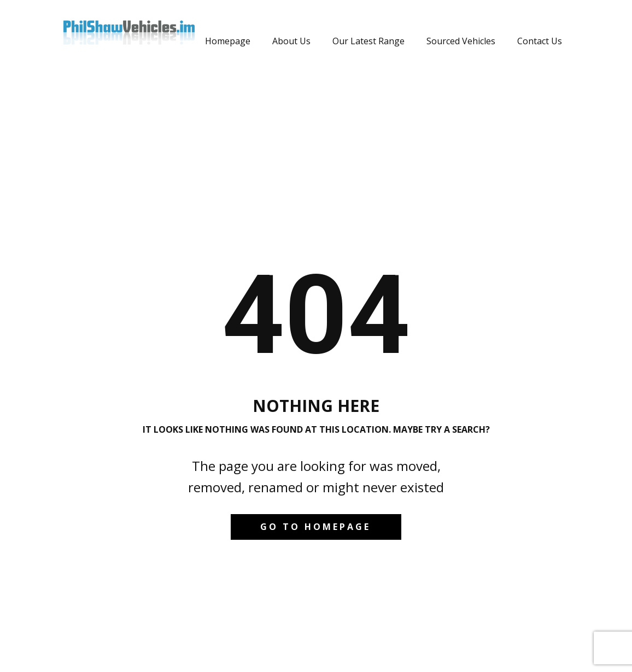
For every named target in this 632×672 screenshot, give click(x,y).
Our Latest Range (368, 41)
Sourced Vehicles (461, 41)
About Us (291, 41)
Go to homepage (315, 527)
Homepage (228, 41)
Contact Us (540, 41)
